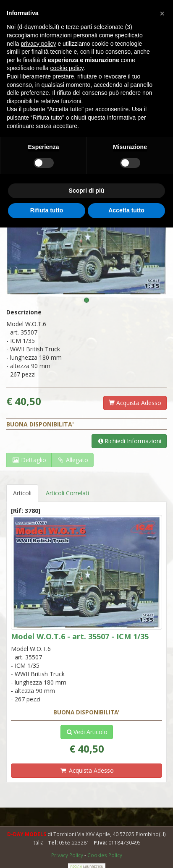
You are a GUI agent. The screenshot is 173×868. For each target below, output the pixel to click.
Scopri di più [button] (87, 191)
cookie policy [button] (67, 68)
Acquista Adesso (135, 403)
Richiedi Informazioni (129, 441)
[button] (162, 13)
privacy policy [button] (38, 44)
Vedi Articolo (87, 732)
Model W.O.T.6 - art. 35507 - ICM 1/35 (80, 636)
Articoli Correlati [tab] (67, 493)
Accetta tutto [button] (126, 210)
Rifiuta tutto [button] (47, 210)
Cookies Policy (105, 855)
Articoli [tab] (22, 493)
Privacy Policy (68, 855)
